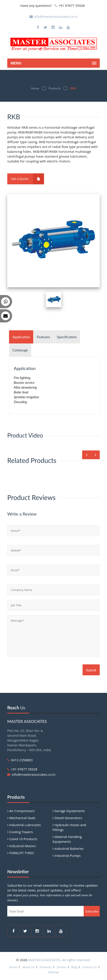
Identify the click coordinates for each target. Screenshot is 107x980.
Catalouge (20, 350)
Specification (67, 337)
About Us (28, 967)
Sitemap (53, 972)
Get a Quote (28, 179)
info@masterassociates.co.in (56, 16)
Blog (74, 967)
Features (43, 337)
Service (61, 967)
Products (55, 88)
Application (21, 337)
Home (35, 88)
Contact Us (90, 967)
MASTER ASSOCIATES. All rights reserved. (59, 960)
